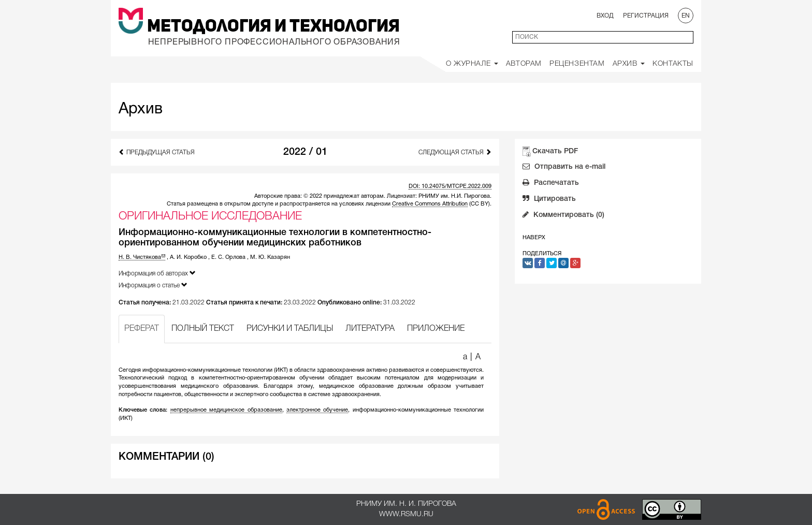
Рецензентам (577, 64)
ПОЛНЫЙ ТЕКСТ (203, 329)
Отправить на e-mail (564, 168)
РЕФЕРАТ (142, 329)
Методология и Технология (273, 27)
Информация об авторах (157, 273)
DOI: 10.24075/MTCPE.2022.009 (450, 186)
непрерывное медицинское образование (226, 410)
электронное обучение (317, 410)
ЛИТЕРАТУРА (370, 329)
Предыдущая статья (157, 152)
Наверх (534, 238)
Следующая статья (455, 152)
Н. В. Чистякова (142, 257)
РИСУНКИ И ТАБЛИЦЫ (290, 329)
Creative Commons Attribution (430, 204)
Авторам (524, 64)
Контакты (673, 64)
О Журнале (472, 64)
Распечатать (551, 184)
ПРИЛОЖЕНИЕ (436, 329)
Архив (629, 64)
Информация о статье (153, 285)
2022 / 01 (305, 152)
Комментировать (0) (563, 216)
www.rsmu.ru (406, 514)
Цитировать (549, 200)
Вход (605, 16)
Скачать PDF (555, 151)
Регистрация (646, 16)
